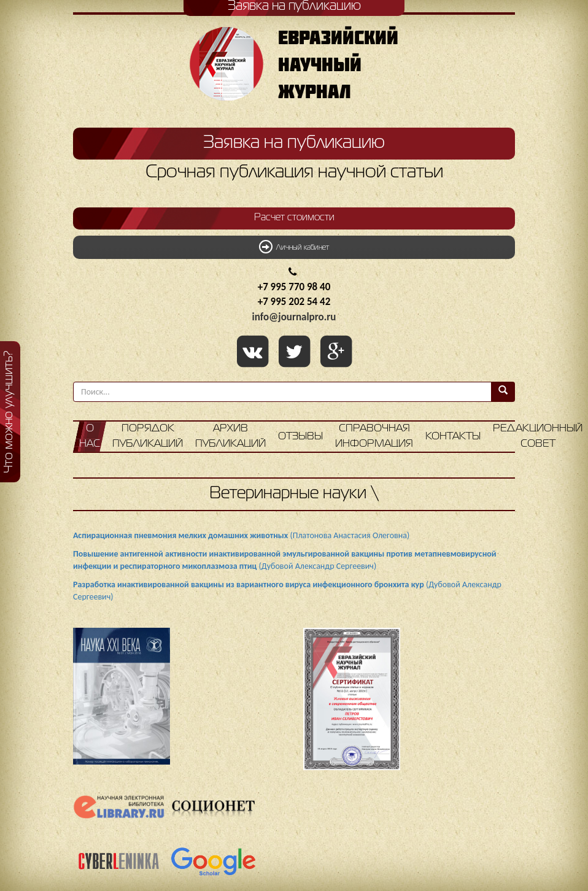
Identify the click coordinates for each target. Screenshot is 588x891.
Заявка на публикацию (294, 143)
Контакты (453, 437)
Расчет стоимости (294, 218)
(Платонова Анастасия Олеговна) (241, 535)
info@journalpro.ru (294, 317)
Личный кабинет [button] (294, 247)
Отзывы (300, 437)
